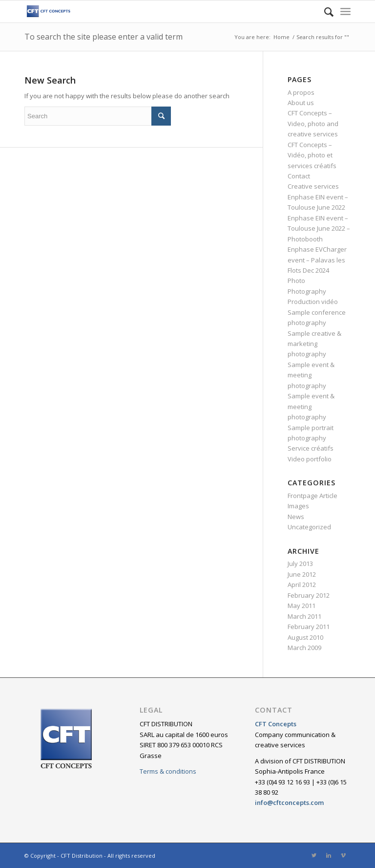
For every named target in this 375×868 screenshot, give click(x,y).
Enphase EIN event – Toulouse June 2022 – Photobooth (319, 228)
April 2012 (302, 585)
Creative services (313, 186)
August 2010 (305, 637)
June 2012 (302, 574)
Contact (299, 176)
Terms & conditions (168, 771)
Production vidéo (313, 302)
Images (298, 506)
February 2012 (309, 595)
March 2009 (304, 648)
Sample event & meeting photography (311, 375)
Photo (296, 281)
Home (281, 37)
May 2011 (302, 606)
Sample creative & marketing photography (314, 344)
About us (301, 103)
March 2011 (304, 616)
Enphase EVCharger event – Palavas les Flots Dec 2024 (317, 260)
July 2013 (300, 564)
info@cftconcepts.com (289, 803)
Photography (307, 291)
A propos (301, 92)
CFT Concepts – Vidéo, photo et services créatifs (312, 155)
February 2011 (309, 627)
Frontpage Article (312, 496)
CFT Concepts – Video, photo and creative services (313, 123)
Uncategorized (309, 527)
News (296, 517)
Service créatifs (311, 448)
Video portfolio (310, 459)
